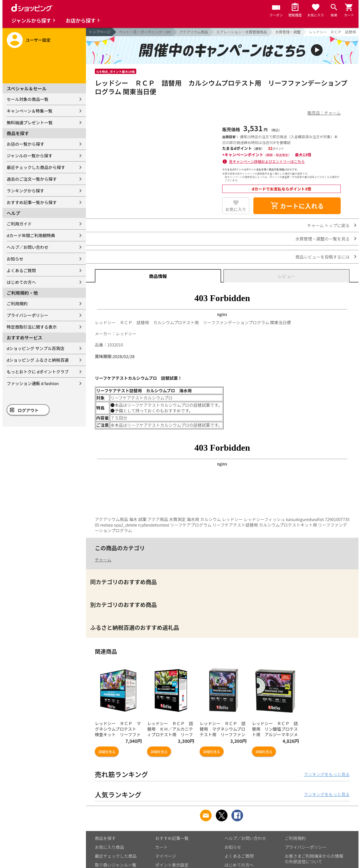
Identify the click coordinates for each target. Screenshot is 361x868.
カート (161, 847)
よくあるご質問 (21, 270)
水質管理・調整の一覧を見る (322, 239)
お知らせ (15, 259)
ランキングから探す (25, 191)
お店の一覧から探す (25, 144)
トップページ (100, 32)
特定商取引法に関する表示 (32, 327)
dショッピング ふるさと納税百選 (38, 360)
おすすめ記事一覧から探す (32, 202)
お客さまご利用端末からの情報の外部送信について (314, 859)
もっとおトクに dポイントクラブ (38, 372)
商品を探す (105, 838)
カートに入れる (297, 206)
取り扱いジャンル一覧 (116, 865)
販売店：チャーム (324, 113)
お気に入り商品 (109, 847)
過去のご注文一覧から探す (32, 179)
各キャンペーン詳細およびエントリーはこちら (267, 161)
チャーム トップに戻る (328, 225)
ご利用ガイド (19, 224)
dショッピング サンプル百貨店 (35, 348)
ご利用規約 (17, 303)
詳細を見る (107, 752)
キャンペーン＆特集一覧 (29, 111)
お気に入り (236, 209)
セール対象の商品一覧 (28, 99)
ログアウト (28, 410)
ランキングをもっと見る (327, 774)
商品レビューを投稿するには (322, 257)
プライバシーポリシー (28, 315)
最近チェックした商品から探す (36, 167)
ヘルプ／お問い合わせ (28, 247)
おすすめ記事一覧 (172, 838)
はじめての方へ (21, 282)
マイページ (166, 856)
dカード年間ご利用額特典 (31, 235)
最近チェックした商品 (116, 856)
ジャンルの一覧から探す (29, 156)
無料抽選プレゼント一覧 (30, 122)
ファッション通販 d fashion (33, 383)
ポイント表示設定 (172, 865)
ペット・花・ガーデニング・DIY (145, 32)
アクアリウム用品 (194, 32)
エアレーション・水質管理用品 (242, 32)
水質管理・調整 (288, 32)
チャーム (103, 560)
